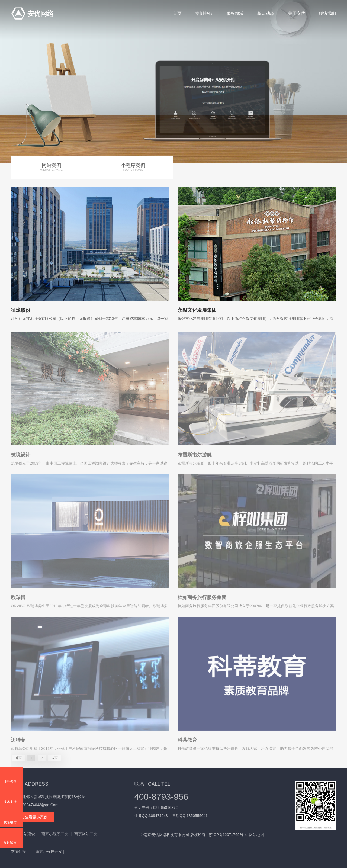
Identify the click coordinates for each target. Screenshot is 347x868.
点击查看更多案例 (33, 817)
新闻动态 (266, 13)
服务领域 (235, 13)
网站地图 (256, 835)
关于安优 (297, 13)
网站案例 (52, 167)
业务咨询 (10, 782)
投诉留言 (10, 843)
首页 (177, 13)
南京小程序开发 (55, 834)
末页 (54, 758)
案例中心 (204, 13)
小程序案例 (133, 167)
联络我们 (327, 13)
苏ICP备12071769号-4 (228, 835)
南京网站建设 (24, 834)
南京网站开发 (86, 834)
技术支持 (10, 802)
